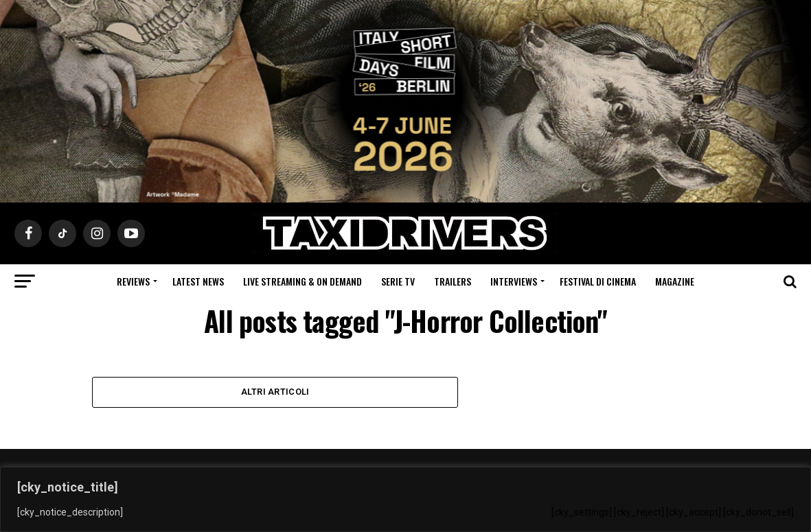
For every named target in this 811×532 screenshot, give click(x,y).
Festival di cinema (598, 281)
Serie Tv (398, 281)
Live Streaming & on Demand (302, 281)
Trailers (453, 281)
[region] (406, 499)
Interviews (514, 281)
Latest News (198, 281)
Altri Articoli (275, 392)
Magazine (675, 281)
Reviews (133, 281)
